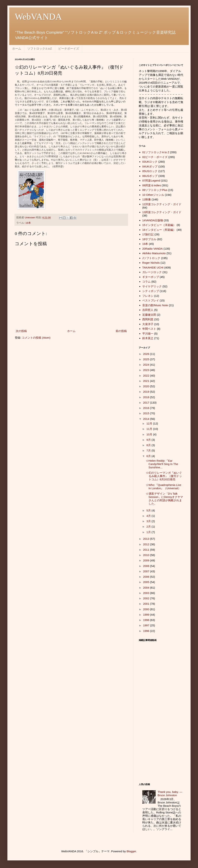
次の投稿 (21, 331)
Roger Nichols (151, 263)
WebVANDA (38, 17)
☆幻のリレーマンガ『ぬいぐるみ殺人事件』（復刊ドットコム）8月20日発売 (164, 476)
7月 (149, 450)
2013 (147, 539)
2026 (147, 354)
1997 (147, 625)
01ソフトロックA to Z (156, 152)
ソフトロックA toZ (40, 49)
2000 (147, 609)
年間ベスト (149, 329)
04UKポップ (150, 166)
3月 (149, 521)
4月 (149, 516)
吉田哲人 (148, 310)
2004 (147, 588)
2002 (147, 598)
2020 (147, 386)
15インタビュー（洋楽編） (159, 225)
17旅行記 (148, 234)
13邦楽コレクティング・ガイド (162, 212)
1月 (149, 532)
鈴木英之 (148, 338)
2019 (147, 392)
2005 (147, 582)
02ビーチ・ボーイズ (155, 157)
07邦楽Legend (151, 181)
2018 (147, 397)
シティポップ (151, 291)
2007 (147, 571)
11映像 (147, 199)
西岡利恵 (148, 319)
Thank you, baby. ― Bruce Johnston (170, 794)
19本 (28, 223)
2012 (147, 544)
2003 (147, 593)
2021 (147, 381)
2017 (147, 403)
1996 (147, 631)
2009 (147, 560)
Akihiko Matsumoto (154, 253)
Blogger (131, 851)
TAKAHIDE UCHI (153, 267)
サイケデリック (152, 286)
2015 (147, 413)
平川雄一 (148, 334)
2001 (147, 604)
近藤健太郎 (149, 315)
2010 (147, 555)
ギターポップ (151, 277)
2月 (149, 527)
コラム (146, 282)
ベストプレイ (151, 300)
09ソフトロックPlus (155, 190)
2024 (147, 365)
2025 (147, 359)
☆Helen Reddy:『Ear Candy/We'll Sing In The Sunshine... (162, 464)
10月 (150, 434)
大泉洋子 (148, 324)
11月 (150, 429)
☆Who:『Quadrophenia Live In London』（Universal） (164, 487)
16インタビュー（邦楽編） (159, 230)
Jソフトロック (151, 258)
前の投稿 (121, 331)
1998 (147, 620)
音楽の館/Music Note (155, 305)
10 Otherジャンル (153, 195)
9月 (149, 440)
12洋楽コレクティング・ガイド (162, 204)
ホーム (17, 49)
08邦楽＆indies (152, 185)
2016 (147, 408)
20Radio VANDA (153, 249)
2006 (147, 577)
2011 (147, 550)
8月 (149, 445)
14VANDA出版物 (153, 220)
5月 (149, 510)
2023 (147, 370)
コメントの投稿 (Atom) (36, 338)
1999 (147, 615)
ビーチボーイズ (69, 49)
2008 (147, 566)
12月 (150, 423)
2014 (147, 419)
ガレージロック (152, 272)
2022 (147, 376)
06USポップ (150, 176)
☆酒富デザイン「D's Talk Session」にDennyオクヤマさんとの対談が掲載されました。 (165, 499)
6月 (149, 456)
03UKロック (150, 162)
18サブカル (149, 239)
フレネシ (148, 296)
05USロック (150, 171)
